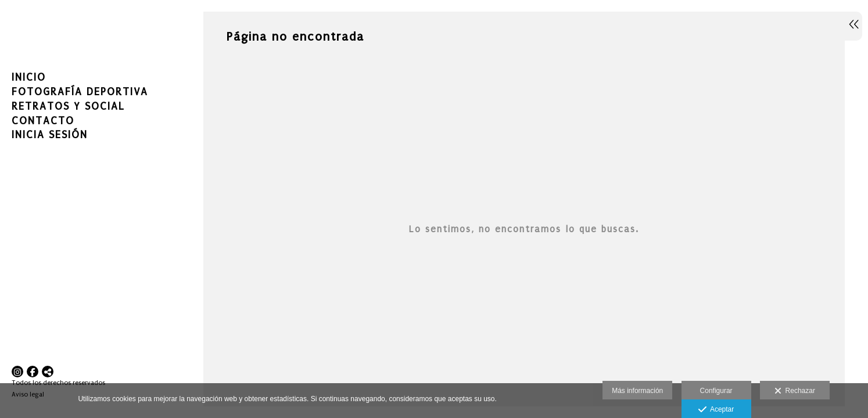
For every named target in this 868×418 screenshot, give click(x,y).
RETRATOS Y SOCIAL (68, 107)
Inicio (29, 78)
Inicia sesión (50, 135)
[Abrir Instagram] (17, 372)
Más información (637, 391)
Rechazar (795, 391)
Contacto (43, 121)
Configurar (716, 391)
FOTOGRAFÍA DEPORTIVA (80, 92)
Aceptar (716, 410)
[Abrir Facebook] (33, 372)
